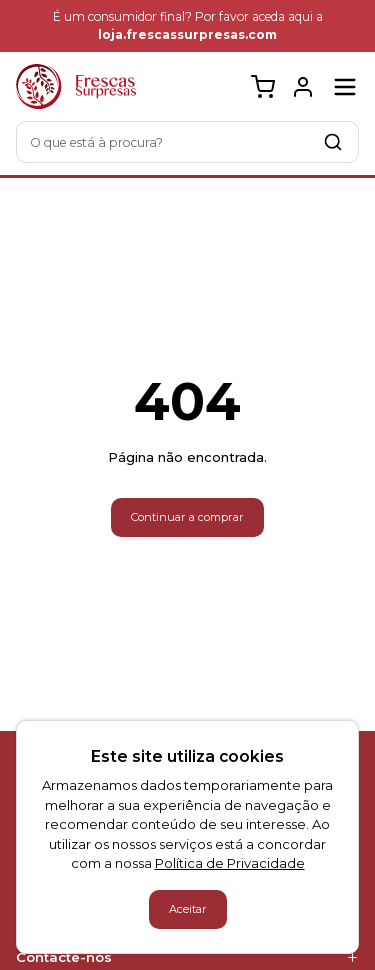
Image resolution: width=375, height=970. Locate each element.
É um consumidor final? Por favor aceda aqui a (188, 25)
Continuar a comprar (187, 517)
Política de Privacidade (230, 863)
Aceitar (188, 909)
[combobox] (187, 142)
